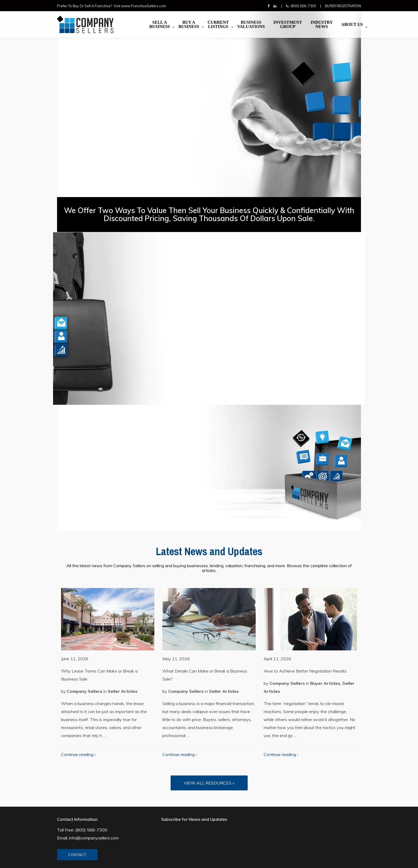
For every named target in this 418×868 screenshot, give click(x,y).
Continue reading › (78, 754)
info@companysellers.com (94, 838)
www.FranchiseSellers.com (144, 6)
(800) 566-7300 (303, 6)
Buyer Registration (343, 6)
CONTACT (77, 855)
